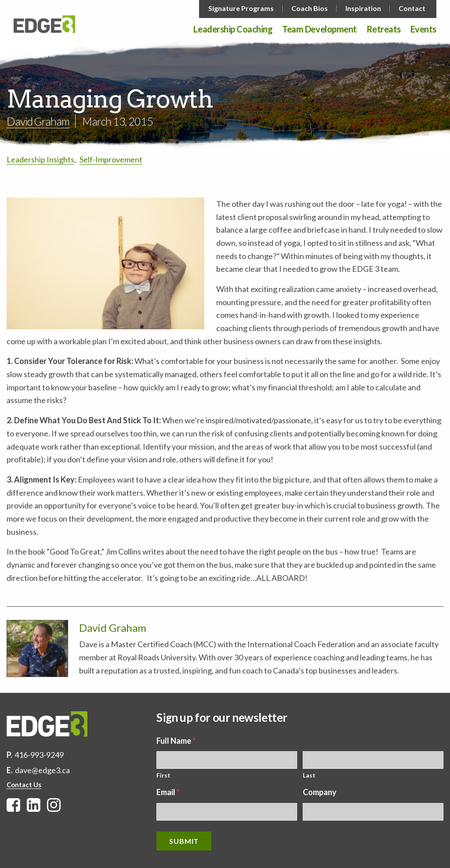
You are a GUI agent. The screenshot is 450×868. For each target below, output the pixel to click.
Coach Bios (310, 8)
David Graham (38, 121)
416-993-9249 (39, 755)
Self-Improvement (111, 159)
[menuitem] (242, 8)
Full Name (176, 741)
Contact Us (24, 785)
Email (168, 792)
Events (423, 29)
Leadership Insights (40, 159)
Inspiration (363, 8)
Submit (184, 841)
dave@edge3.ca (42, 770)
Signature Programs (241, 8)
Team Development (319, 29)
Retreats (384, 29)
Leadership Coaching (233, 29)
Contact (412, 8)
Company (320, 792)
